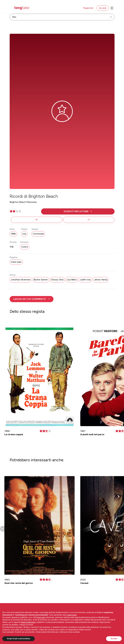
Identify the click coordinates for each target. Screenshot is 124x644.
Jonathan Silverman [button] (21, 280)
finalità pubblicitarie (28, 622)
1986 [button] (13, 234)
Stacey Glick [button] (57, 280)
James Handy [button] (101, 280)
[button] (78, 211)
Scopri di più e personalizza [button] (19, 639)
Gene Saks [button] (16, 262)
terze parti (41, 617)
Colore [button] (25, 247)
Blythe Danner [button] (41, 280)
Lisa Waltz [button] (72, 280)
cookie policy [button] (72, 615)
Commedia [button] (38, 234)
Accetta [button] (114, 639)
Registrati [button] (88, 8)
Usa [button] (24, 234)
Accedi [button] (103, 8)
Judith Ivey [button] (85, 280)
